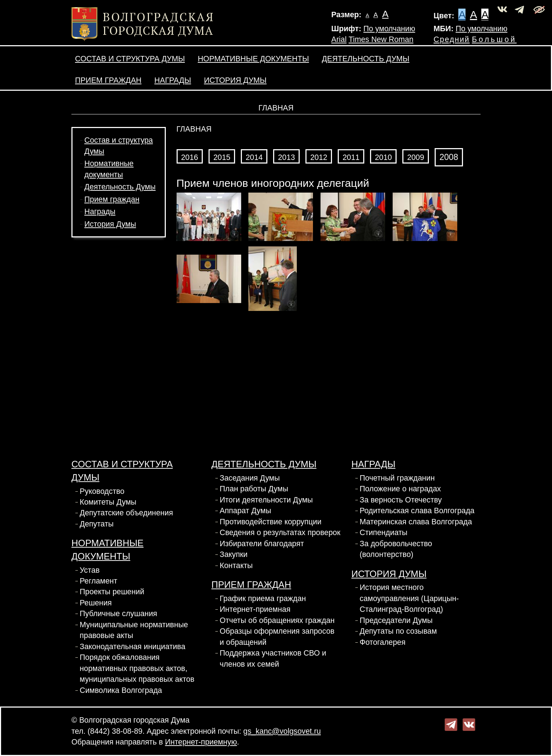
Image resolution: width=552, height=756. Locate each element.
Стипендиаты (383, 533)
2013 (286, 157)
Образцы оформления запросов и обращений (277, 637)
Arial (339, 39)
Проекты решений (112, 592)
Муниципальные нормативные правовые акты (134, 630)
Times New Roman (381, 39)
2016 (190, 157)
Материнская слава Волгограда (416, 522)
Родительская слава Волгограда (417, 511)
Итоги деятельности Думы (266, 500)
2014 (254, 157)
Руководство (102, 491)
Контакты (236, 566)
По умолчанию (389, 29)
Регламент (99, 581)
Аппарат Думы (245, 511)
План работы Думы (254, 489)
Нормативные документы (253, 59)
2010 (383, 157)
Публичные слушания (118, 614)
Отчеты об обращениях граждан (277, 620)
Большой (494, 39)
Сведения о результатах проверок (280, 533)
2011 (351, 157)
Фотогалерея (383, 642)
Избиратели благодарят (262, 544)
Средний (452, 39)
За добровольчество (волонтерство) (396, 549)
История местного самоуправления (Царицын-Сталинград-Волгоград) (409, 598)
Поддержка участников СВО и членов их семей (273, 658)
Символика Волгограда (121, 690)
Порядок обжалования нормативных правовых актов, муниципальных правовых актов (137, 668)
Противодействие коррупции (271, 522)
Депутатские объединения (126, 513)
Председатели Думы (396, 620)
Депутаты (97, 524)
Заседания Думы (250, 478)
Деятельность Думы (366, 59)
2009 (415, 157)
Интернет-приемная (255, 609)
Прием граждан (108, 80)
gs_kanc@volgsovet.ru (282, 731)
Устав (90, 570)
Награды (173, 80)
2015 (222, 157)
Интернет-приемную (201, 742)
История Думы (235, 80)
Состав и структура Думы (130, 59)
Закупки (234, 554)
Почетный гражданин (397, 478)
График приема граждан (263, 599)
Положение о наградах (400, 489)
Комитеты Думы (108, 502)
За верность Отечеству (401, 500)
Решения (96, 603)
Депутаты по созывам (398, 631)
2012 (319, 157)
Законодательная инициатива (132, 647)
